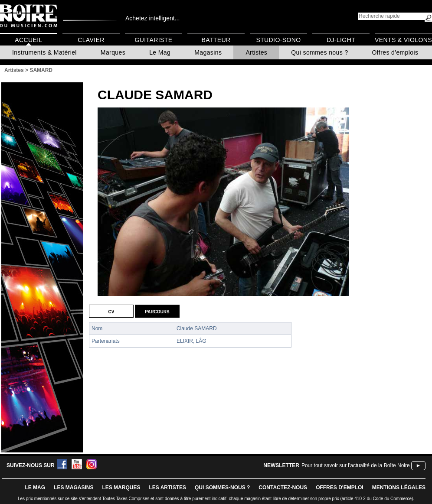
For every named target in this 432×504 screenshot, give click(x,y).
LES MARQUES (121, 488)
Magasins (208, 52)
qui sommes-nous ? (222, 488)
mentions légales (399, 488)
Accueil (28, 40)
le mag (35, 488)
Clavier (91, 40)
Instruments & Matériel (44, 52)
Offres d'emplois (395, 52)
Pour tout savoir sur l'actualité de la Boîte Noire (356, 465)
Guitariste (154, 40)
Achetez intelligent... (152, 18)
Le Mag (160, 52)
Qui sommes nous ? (319, 52)
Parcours (157, 311)
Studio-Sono (278, 40)
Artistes (256, 52)
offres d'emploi (340, 488)
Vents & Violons (403, 40)
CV (111, 311)
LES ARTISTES (167, 488)
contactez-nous (283, 488)
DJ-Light (341, 40)
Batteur (216, 40)
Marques (113, 52)
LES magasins (74, 488)
